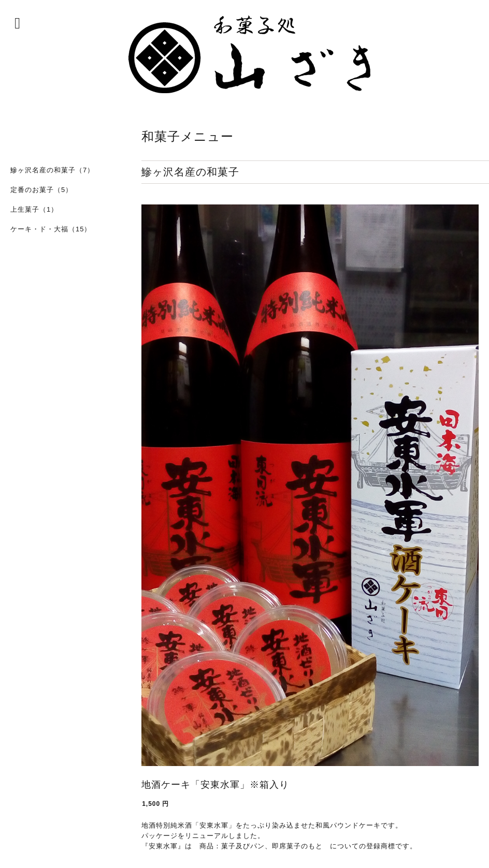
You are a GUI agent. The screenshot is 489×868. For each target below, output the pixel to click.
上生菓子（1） (34, 209)
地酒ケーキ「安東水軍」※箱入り (215, 785)
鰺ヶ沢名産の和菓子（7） (52, 170)
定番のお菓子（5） (41, 190)
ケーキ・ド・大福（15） (51, 229)
